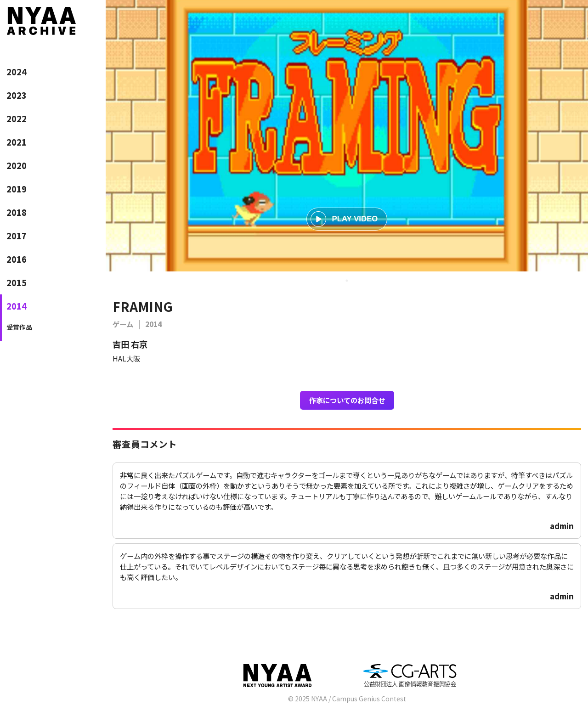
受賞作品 (19, 327)
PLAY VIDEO (344, 219)
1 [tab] (347, 281)
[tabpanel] (347, 136)
